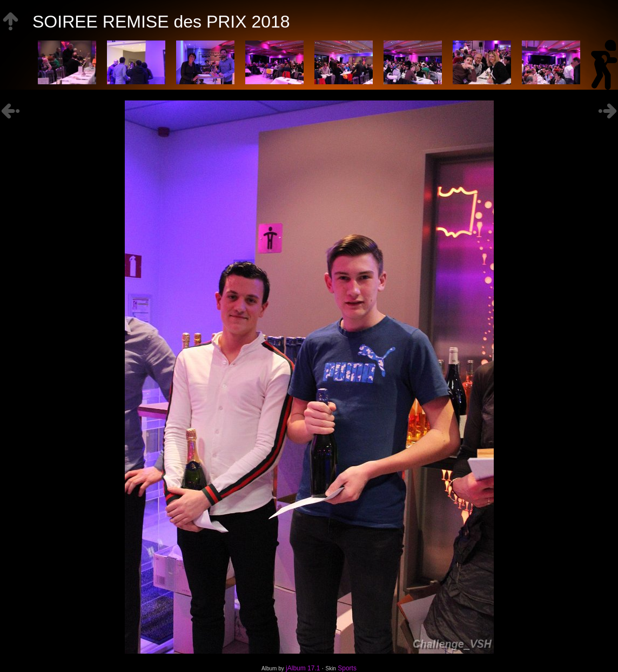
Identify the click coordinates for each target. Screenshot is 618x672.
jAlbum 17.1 (303, 668)
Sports (347, 668)
